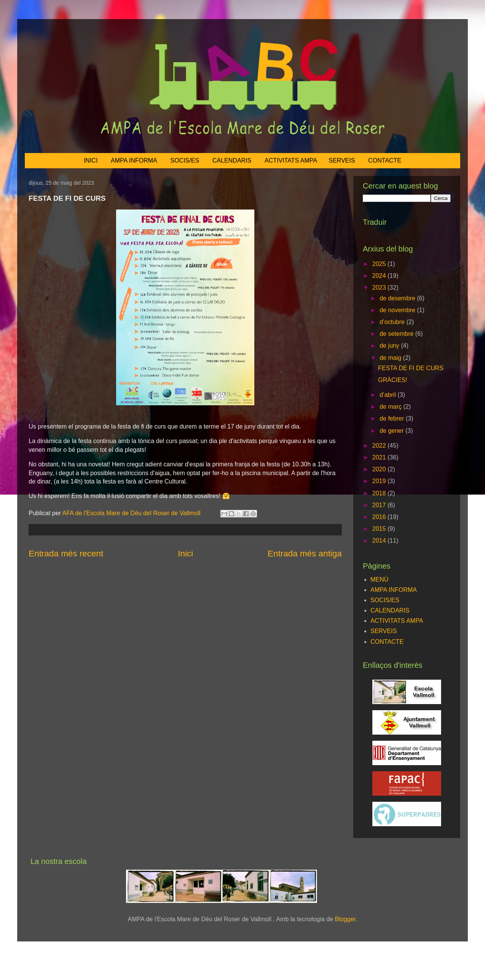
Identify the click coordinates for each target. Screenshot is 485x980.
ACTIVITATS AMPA (291, 160)
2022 (380, 446)
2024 (380, 276)
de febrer (393, 418)
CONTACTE (385, 160)
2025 (380, 264)
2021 (380, 457)
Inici (186, 554)
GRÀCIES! (393, 380)
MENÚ (379, 579)
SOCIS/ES (185, 160)
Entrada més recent (66, 554)
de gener (393, 431)
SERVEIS (342, 160)
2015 (380, 529)
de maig (391, 358)
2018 (380, 493)
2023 (380, 288)
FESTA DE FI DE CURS (411, 368)
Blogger (345, 919)
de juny (390, 346)
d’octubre (393, 322)
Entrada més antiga (305, 554)
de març (391, 407)
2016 (380, 517)
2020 (380, 469)
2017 (380, 505)
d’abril (389, 395)
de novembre (398, 310)
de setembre (397, 334)
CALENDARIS (232, 160)
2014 (380, 541)
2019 (380, 481)
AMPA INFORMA (134, 160)
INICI (91, 160)
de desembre (398, 298)
